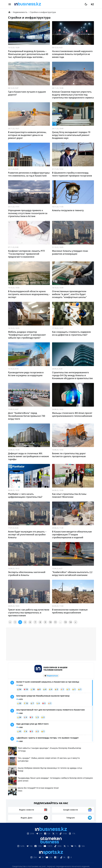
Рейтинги (85, 843)
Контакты (26, 843)
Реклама (39, 843)
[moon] (86, 4)
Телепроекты (55, 843)
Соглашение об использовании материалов (51, 835)
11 (55, 622)
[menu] (10, 4)
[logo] (48, 4)
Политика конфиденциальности (51, 856)
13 (65, 622)
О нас (14, 843)
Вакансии (71, 843)
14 (70, 622)
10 (50, 622)
